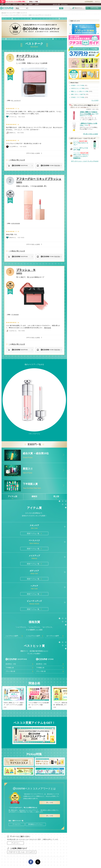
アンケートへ (15, 843)
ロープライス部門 (53, 636)
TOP (2, 4)
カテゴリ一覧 (56, 4)
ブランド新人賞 (10, 671)
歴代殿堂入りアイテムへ (36, 824)
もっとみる (95, 100)
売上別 (56, 496)
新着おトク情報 (34, 2)
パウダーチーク (13, 852)
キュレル (76, 141)
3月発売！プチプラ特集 (78, 97)
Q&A (26, 4)
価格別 (34, 496)
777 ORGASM (15, 315)
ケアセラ (76, 148)
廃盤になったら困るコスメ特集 (80, 91)
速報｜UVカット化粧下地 (78, 94)
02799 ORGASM (16, 223)
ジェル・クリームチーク (28, 852)
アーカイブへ (17, 824)
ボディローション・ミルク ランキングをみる (85, 161)
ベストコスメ (64, 4)
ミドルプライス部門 (33, 636)
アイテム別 (12, 496)
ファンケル (76, 153)
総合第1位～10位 (11, 664)
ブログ (21, 4)
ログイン (97, 2)
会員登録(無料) (89, 2)
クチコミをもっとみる (33, 153)
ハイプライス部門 (12, 636)
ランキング (8, 4)
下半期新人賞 (10, 668)
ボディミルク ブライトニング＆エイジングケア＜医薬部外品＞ (81, 156)
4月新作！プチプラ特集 (78, 85)
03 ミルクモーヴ (16, 100)
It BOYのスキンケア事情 (78, 88)
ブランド (15, 4)
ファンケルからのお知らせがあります (84, 153)
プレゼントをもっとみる (90, 134)
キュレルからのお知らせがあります (83, 141)
